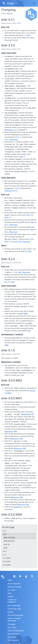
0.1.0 (5, 555)
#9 (32, 414)
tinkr (11, 3)
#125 (20, 242)
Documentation (14, 634)
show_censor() (10, 89)
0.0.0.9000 (7, 565)
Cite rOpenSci (13, 640)
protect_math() (20, 424)
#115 (9, 210)
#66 (9, 393)
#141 (16, 40)
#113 (17, 137)
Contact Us (12, 600)
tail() (18, 463)
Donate (11, 596)
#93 (20, 272)
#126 (21, 157)
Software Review (14, 587)
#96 (32, 222)
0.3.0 (5, 534)
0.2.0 (5, 551)
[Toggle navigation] (34, 3)
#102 (29, 251)
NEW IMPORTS (9, 541)
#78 (28, 331)
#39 (15, 431)
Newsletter (12, 637)
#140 (28, 35)
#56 (21, 497)
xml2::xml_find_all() (13, 108)
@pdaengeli (26, 414)
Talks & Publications (16, 631)
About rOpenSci (14, 584)
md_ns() (17, 441)
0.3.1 (5, 531)
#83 (23, 251)
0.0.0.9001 (7, 561)
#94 (12, 282)
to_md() (17, 414)
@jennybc (26, 272)
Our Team (12, 590)
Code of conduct (14, 618)
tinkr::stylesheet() (24, 370)
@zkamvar (9, 130)
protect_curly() (15, 289)
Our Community (14, 606)
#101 (28, 215)
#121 (32, 239)
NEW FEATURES (9, 538)
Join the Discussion (15, 615)
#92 (6, 282)
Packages (12, 624)
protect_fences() (16, 159)
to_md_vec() (10, 79)
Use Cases (12, 627)
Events (10, 612)
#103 (6, 217)
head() (7, 463)
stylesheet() (19, 451)
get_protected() (11, 113)
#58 (27, 504)
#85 (26, 314)
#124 (6, 242)
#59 (34, 208)
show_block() (21, 86)
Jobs (10, 593)
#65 (32, 229)
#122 (15, 242)
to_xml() (29, 323)
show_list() (10, 86)
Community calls (14, 609)
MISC (6, 548)
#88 (6, 345)
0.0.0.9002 (7, 558)
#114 (6, 232)
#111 (15, 130)
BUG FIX (7, 544)
